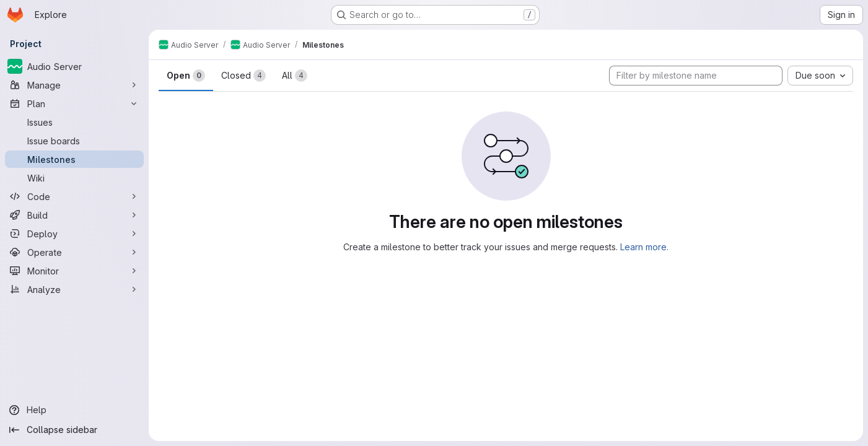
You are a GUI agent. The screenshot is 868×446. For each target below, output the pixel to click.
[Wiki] (74, 178)
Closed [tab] (243, 76)
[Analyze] (74, 289)
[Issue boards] (74, 141)
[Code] (74, 196)
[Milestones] (74, 159)
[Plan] (74, 103)
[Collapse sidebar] (74, 430)
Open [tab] (186, 76)
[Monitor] (74, 271)
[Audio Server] (74, 66)
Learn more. (644, 247)
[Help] (74, 410)
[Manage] (74, 85)
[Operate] (74, 252)
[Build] (74, 215)
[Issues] (74, 122)
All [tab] (295, 76)
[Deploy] (74, 234)
